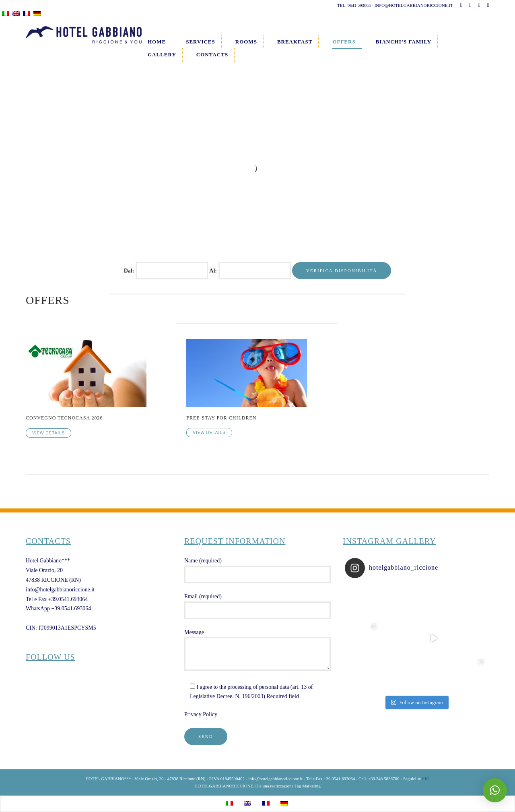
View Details (48, 433)
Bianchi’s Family (404, 42)
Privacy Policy (201, 714)
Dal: (130, 271)
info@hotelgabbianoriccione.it (60, 590)
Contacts (212, 55)
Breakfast (295, 42)
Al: (214, 271)
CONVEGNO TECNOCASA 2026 (64, 418)
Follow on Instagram (417, 702)
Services (201, 42)
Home (157, 42)
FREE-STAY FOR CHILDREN (221, 418)
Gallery (162, 55)
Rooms (246, 42)
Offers (344, 42)
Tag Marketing (308, 786)
